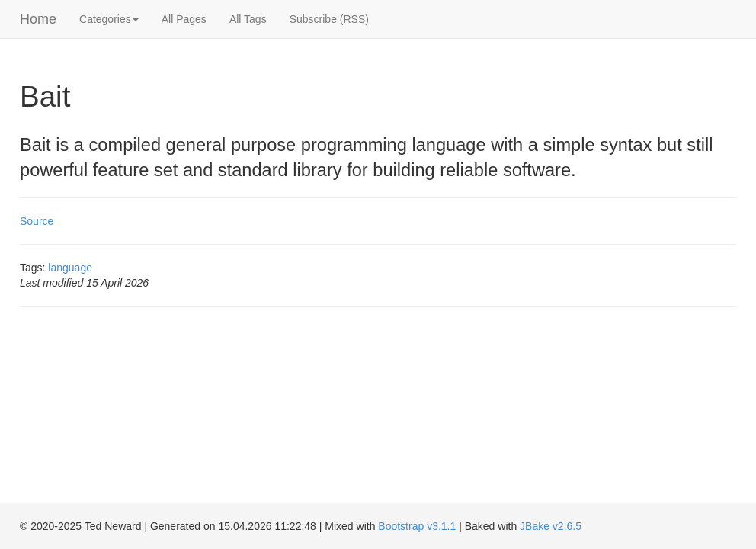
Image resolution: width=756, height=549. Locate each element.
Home (38, 19)
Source (37, 221)
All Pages (184, 19)
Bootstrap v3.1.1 (417, 526)
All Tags (248, 19)
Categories (109, 19)
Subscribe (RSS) (329, 19)
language (70, 268)
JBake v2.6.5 (551, 526)
